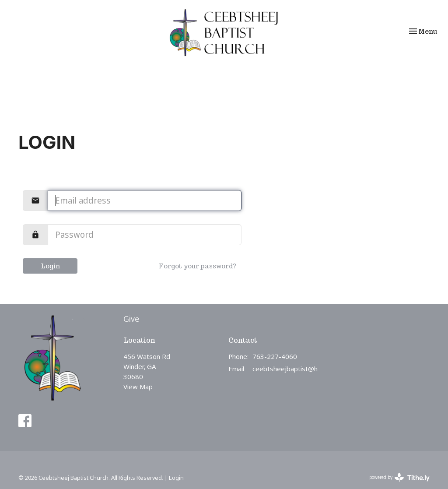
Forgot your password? (197, 266)
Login (50, 266)
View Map (138, 387)
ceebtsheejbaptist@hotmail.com (289, 369)
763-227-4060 (275, 356)
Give (131, 319)
